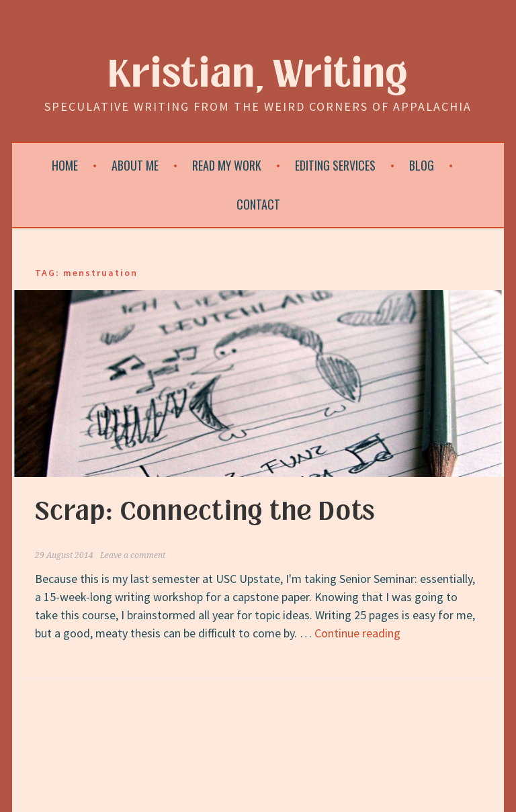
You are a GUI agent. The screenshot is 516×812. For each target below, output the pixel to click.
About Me (135, 165)
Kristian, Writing (258, 75)
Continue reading (357, 633)
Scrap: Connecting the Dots (205, 512)
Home (65, 165)
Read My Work (227, 165)
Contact (258, 204)
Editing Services (335, 165)
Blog (422, 165)
